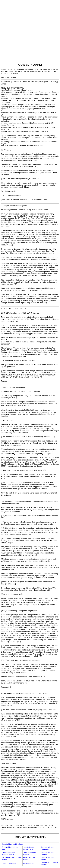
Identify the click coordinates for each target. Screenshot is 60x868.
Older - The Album (9, 864)
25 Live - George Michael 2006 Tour (9, 853)
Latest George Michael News (29, 848)
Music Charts (28, 864)
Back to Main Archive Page (13, 844)
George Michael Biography (48, 848)
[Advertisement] (30, 31)
